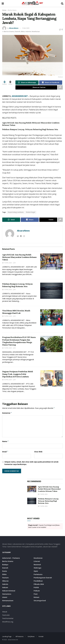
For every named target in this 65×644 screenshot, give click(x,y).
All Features (20, 636)
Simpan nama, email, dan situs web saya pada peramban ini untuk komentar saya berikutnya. (31, 463)
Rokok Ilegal (31, 212)
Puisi (36, 594)
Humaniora (7, 594)
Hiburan (5, 581)
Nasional (37, 565)
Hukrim (28, 31)
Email (5, 452)
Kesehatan (36, 31)
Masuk (5, 612)
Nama (5, 441)
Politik (36, 587)
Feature (5, 578)
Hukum (5, 587)
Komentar (7, 413)
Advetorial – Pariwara (11, 558)
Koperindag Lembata (16, 212)
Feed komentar (8, 618)
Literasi (37, 561)
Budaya (5, 565)
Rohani (36, 597)
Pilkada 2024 (39, 584)
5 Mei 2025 (26, 28)
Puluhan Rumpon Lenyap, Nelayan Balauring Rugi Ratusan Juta (30, 129)
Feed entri (6, 615)
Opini (36, 571)
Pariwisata (38, 574)
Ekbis (23, 31)
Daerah (17, 31)
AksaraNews (14, 28)
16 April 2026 (7, 380)
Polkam (37, 591)
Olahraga (37, 568)
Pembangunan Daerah (43, 578)
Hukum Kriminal (9, 591)
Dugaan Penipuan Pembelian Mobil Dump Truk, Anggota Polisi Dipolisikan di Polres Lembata (18, 374)
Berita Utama (12, 10)
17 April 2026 (7, 263)
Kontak (41, 636)
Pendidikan (38, 581)
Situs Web (38, 452)
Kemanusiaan (8, 601)
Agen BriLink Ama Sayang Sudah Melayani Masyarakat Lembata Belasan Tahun (19, 257)
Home (4, 10)
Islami (5, 597)
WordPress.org (8, 622)
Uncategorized (40, 601)
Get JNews (31, 636)
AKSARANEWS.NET (20, 96)
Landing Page (7, 636)
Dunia (5, 571)
